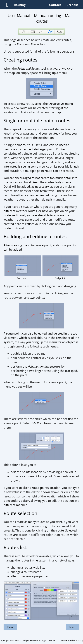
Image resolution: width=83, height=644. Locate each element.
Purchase (72, 5)
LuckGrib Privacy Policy (72, 640)
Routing (20, 5)
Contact (55, 5)
